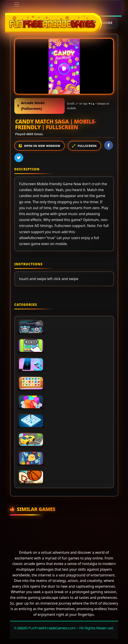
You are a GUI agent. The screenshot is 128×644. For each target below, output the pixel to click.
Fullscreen (87, 146)
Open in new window (42, 146)
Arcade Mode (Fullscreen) (31, 106)
